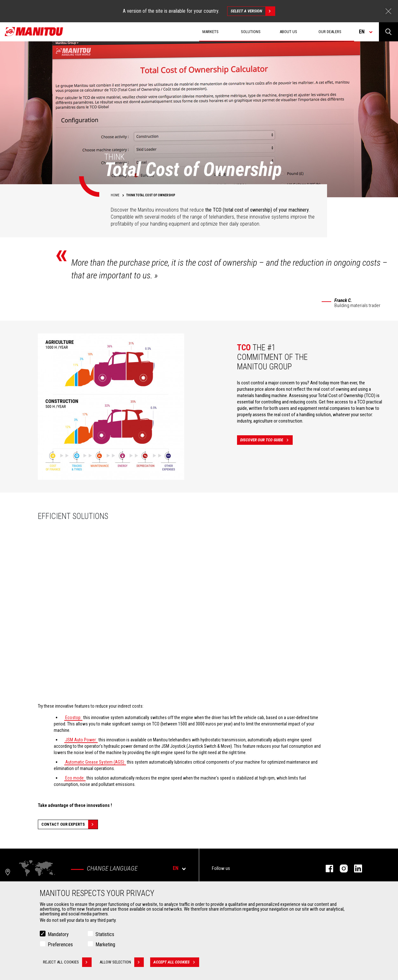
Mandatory (58, 934)
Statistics (105, 934)
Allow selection (122, 962)
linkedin (355, 868)
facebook (326, 868)
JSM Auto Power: (81, 740)
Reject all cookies (67, 962)
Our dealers (330, 32)
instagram (341, 868)
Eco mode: (75, 778)
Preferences (60, 945)
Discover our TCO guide (266, 440)
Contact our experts (70, 824)
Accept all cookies (176, 962)
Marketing (105, 945)
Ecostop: (73, 717)
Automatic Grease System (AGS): (95, 762)
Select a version (253, 11)
